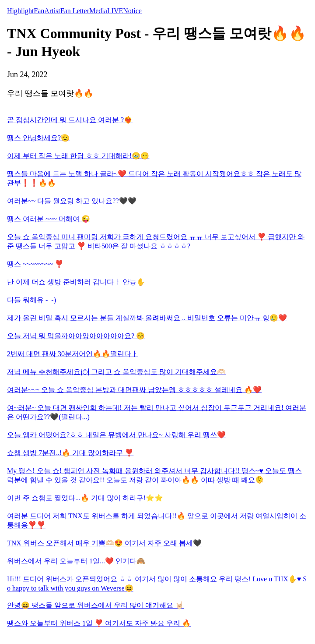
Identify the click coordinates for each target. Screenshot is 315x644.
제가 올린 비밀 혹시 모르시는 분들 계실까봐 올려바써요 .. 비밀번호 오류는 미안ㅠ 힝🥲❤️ (147, 318)
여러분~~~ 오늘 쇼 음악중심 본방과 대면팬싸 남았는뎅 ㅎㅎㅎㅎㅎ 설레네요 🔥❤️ (134, 390)
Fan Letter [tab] (75, 11)
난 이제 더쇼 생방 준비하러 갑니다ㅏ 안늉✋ (76, 282)
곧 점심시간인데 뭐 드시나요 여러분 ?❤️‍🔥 (70, 120)
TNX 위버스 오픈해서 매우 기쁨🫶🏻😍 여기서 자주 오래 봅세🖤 (104, 543)
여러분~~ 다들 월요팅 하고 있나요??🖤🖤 (72, 201)
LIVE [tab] (115, 11)
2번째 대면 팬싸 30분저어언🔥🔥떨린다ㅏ (73, 354)
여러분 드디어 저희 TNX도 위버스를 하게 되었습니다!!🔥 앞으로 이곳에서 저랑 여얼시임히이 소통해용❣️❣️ (157, 520)
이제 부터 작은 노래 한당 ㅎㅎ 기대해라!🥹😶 (78, 156)
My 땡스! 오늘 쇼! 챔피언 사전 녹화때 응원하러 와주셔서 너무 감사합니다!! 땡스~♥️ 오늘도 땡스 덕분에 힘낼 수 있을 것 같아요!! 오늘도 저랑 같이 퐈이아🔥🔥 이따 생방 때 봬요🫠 (154, 475)
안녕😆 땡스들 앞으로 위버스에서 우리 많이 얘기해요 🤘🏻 (95, 605)
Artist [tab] (52, 11)
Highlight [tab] (20, 11)
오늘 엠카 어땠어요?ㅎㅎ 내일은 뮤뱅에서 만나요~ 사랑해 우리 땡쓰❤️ (116, 435)
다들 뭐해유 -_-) (31, 300)
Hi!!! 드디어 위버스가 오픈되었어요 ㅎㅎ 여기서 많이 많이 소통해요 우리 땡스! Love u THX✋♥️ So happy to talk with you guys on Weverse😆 (157, 584)
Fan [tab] (39, 11)
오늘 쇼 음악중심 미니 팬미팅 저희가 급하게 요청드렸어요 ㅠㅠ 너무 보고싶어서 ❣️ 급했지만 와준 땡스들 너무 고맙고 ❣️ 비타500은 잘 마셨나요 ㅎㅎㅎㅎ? (156, 241)
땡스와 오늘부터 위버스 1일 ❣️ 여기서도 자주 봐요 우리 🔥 (99, 623)
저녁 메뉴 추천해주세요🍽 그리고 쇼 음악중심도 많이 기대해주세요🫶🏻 (116, 372)
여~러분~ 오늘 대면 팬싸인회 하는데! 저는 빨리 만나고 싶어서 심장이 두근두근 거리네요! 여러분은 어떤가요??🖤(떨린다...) (157, 412)
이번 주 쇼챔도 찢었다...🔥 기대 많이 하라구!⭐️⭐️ (85, 498)
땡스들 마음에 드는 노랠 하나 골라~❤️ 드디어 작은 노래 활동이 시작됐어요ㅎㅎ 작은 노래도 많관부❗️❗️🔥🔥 (154, 178)
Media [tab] (98, 11)
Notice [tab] (132, 11)
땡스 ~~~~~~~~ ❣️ (35, 264)
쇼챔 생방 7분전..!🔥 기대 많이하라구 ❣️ (70, 453)
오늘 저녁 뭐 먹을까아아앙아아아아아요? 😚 (76, 336)
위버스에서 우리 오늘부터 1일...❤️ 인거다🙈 (76, 561)
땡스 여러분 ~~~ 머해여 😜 (49, 219)
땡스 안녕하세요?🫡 (38, 138)
